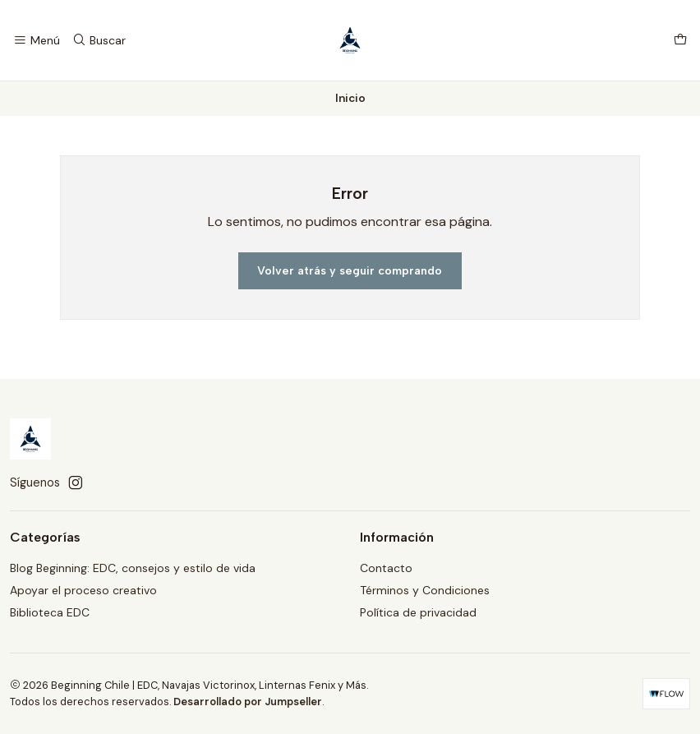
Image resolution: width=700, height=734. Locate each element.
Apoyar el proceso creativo (83, 590)
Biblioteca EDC (50, 612)
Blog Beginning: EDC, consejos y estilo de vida (133, 568)
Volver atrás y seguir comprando (350, 271)
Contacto (386, 568)
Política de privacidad (418, 612)
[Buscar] (98, 41)
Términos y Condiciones (425, 590)
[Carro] (680, 41)
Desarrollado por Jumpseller (248, 702)
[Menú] (37, 41)
